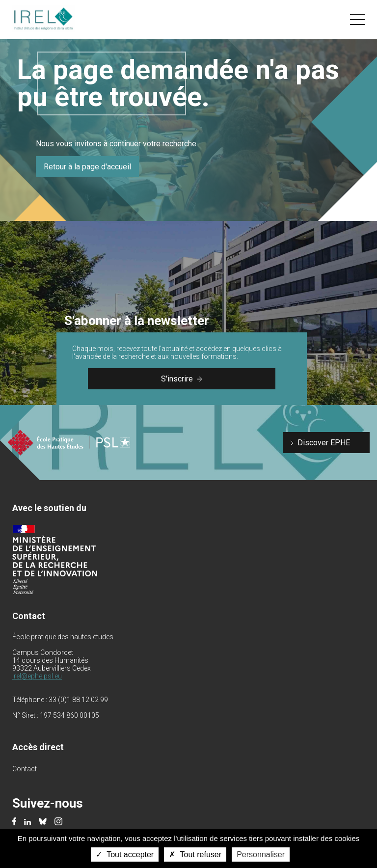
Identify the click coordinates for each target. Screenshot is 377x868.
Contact (25, 769)
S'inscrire (182, 379)
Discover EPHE (324, 443)
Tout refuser (195, 854)
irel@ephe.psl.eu (37, 676)
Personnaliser (261, 854)
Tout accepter (125, 854)
